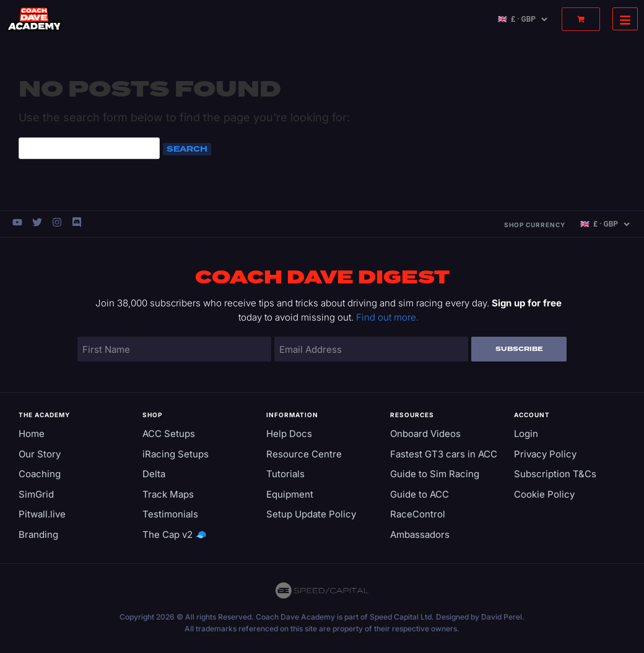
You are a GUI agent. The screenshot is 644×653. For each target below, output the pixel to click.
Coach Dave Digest (322, 278)
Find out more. (387, 317)
